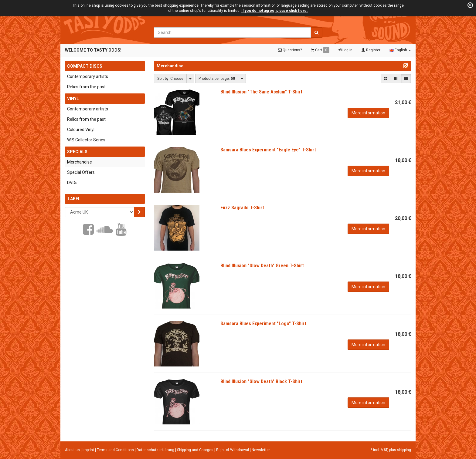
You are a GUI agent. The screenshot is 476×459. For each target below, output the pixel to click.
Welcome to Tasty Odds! (93, 50)
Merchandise (80, 162)
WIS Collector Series (86, 140)
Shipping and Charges (196, 450)
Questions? (290, 50)
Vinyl (73, 99)
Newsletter (261, 450)
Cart (320, 50)
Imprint (89, 450)
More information (368, 113)
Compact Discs (85, 66)
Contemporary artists (88, 76)
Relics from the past (86, 87)
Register (371, 50)
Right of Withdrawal (233, 450)
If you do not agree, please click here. (275, 11)
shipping (404, 450)
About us (72, 450)
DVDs (72, 183)
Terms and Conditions (116, 450)
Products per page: (217, 79)
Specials (77, 152)
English (400, 50)
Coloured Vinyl (81, 130)
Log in (345, 50)
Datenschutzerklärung (156, 450)
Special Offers (81, 172)
